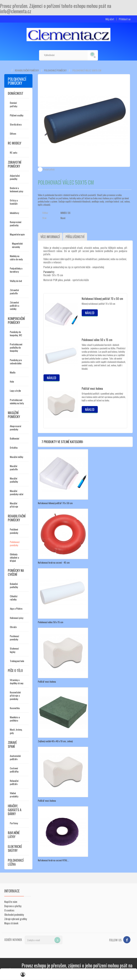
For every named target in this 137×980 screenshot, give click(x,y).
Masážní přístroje (14, 505)
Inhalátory (14, 213)
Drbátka (14, 447)
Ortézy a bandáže (14, 202)
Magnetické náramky (17, 245)
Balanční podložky (14, 585)
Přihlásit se (125, 19)
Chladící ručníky (14, 598)
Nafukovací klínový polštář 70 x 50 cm (102, 299)
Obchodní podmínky (14, 914)
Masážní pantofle (14, 468)
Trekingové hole (17, 661)
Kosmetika (15, 708)
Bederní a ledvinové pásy (16, 190)
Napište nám (11, 902)
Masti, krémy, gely (16, 731)
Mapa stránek (11, 923)
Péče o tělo (15, 670)
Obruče (13, 627)
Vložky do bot (16, 281)
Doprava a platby (13, 906)
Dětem (13, 133)
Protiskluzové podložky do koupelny (16, 347)
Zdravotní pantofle (14, 292)
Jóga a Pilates (16, 608)
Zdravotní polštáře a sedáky (14, 306)
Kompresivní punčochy (16, 224)
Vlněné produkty (14, 795)
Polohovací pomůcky (55, 70)
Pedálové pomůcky (14, 531)
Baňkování (14, 438)
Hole (12, 381)
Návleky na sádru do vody (16, 258)
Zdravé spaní (12, 744)
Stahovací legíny (14, 650)
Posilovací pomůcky (14, 638)
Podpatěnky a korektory (16, 270)
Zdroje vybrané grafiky (16, 919)
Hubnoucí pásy (17, 618)
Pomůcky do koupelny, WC (16, 333)
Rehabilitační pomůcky (27, 70)
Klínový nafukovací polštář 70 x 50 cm (98, 304)
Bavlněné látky (14, 835)
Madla (13, 372)
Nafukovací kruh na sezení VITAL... (53, 860)
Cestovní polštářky (14, 770)
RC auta (13, 152)
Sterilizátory (16, 124)
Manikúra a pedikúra (15, 719)
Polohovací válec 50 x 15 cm (97, 340)
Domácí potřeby (13, 104)
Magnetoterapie (17, 234)
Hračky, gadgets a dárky (15, 810)
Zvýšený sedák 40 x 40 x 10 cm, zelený (55, 741)
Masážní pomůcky (14, 415)
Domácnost (16, 93)
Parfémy (14, 823)
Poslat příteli (49, 169)
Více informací (50, 237)
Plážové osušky (17, 115)
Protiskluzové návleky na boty (17, 401)
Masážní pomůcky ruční (17, 492)
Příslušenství (75, 237)
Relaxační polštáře (14, 782)
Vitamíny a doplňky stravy (17, 681)
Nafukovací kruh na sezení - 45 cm (54, 562)
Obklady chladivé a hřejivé (14, 557)
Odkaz (45, 213)
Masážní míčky (16, 457)
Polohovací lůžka (16, 862)
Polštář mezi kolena (92, 388)
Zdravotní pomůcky (15, 164)
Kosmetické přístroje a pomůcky (15, 695)
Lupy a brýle (15, 391)
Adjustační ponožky (15, 177)
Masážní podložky (14, 480)
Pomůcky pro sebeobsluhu (16, 362)
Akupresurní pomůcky (15, 428)
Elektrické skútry (15, 848)
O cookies (9, 910)
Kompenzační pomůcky (16, 320)
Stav (44, 218)
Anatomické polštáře (15, 757)
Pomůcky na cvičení (16, 572)
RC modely (15, 143)
